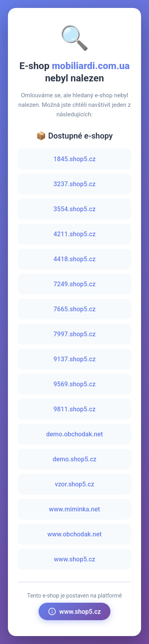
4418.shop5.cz (75, 259)
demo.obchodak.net (74, 434)
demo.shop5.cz (74, 459)
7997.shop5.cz (75, 334)
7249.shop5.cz (75, 284)
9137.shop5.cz (75, 359)
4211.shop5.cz (75, 234)
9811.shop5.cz (75, 409)
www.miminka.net (74, 509)
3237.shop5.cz (75, 184)
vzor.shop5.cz (74, 484)
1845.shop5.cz (75, 159)
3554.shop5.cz (75, 209)
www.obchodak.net (74, 534)
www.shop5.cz (74, 559)
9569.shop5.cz (75, 384)
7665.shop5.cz (75, 309)
